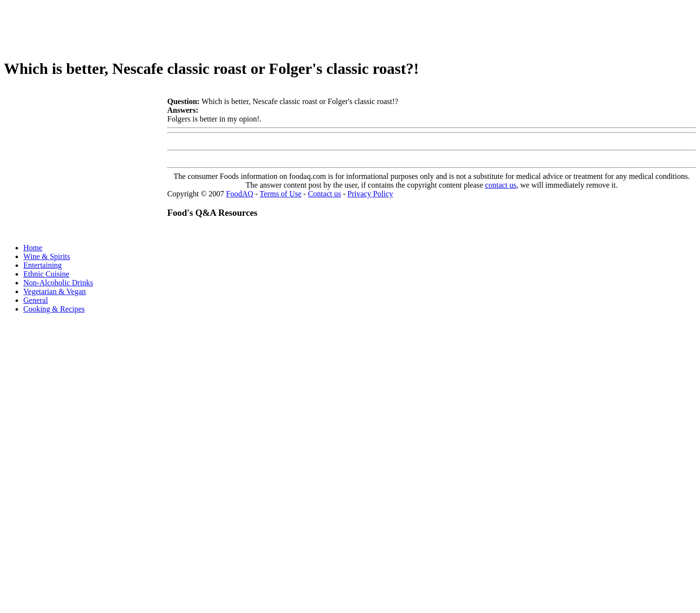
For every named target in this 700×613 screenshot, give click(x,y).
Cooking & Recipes (54, 309)
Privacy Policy (370, 194)
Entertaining (43, 265)
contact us (501, 185)
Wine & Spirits (47, 256)
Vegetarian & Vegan (55, 291)
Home (33, 248)
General (36, 300)
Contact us (324, 194)
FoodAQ (240, 194)
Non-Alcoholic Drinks (58, 283)
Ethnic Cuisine (46, 274)
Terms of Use (280, 194)
